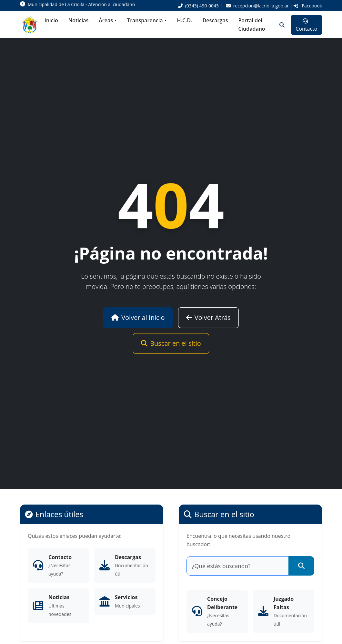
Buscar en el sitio (171, 343)
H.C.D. (185, 20)
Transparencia (145, 20)
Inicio (51, 20)
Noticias (79, 20)
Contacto (306, 25)
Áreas (106, 20)
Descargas (215, 20)
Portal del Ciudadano (251, 25)
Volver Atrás (208, 317)
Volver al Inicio (138, 317)
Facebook (308, 6)
